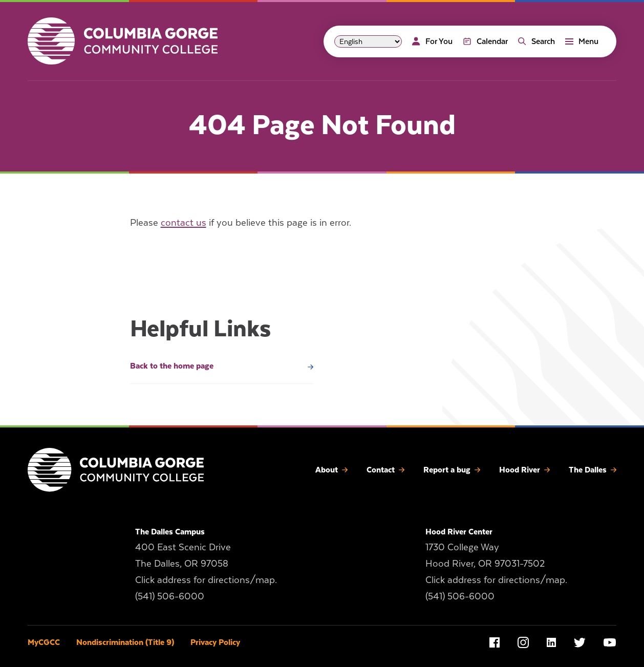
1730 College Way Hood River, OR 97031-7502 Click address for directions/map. (496, 563)
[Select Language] (368, 41)
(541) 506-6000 (170, 596)
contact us (184, 222)
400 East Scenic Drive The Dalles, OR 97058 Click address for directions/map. (206, 563)
